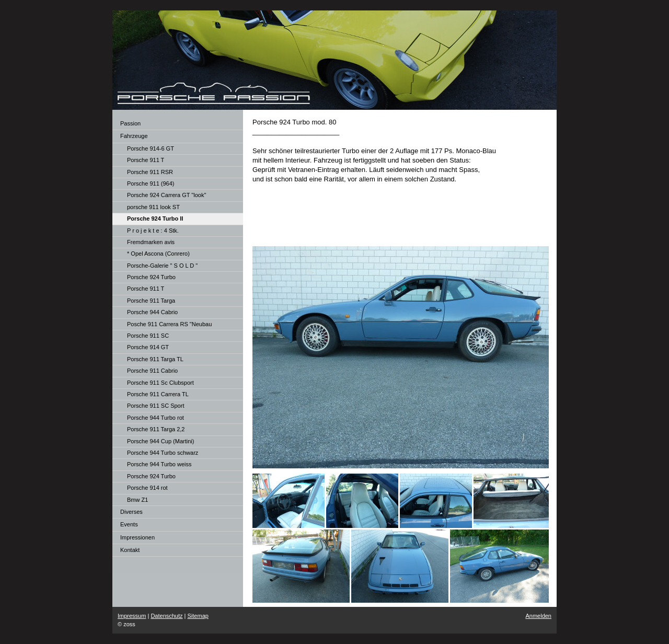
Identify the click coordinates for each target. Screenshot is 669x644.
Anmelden (538, 616)
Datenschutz (166, 616)
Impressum (132, 616)
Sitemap (198, 616)
